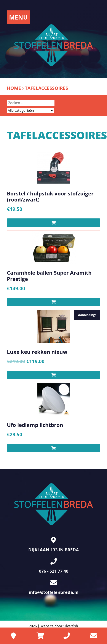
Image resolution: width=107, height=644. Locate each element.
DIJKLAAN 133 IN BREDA (54, 545)
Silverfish (71, 626)
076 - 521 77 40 (54, 566)
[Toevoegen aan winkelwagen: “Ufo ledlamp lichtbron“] (53, 448)
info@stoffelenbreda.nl (54, 587)
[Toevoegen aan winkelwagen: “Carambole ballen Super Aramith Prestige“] (53, 302)
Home (14, 88)
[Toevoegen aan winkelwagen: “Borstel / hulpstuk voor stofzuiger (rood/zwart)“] (53, 223)
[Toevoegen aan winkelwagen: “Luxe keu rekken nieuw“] (53, 375)
